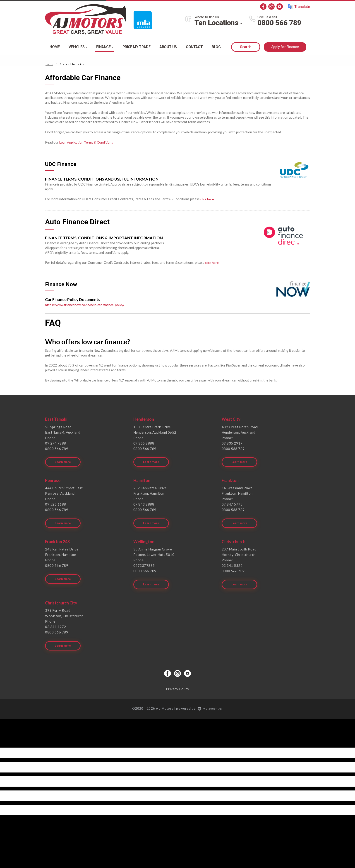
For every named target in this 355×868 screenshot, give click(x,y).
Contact (194, 47)
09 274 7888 (56, 443)
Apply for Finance (285, 47)
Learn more (64, 460)
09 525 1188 (56, 502)
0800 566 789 (279, 23)
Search (246, 47)
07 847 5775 (232, 502)
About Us (168, 47)
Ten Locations (216, 23)
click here (207, 199)
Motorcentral (210, 699)
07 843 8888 (144, 502)
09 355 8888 (144, 443)
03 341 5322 (232, 560)
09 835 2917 (232, 443)
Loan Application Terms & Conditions (86, 142)
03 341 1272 (56, 619)
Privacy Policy (178, 679)
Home (55, 47)
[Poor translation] (11, 734)
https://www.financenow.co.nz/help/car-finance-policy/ (86, 304)
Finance (105, 47)
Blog (216, 47)
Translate (299, 7)
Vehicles (78, 47)
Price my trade (136, 47)
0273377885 (144, 560)
